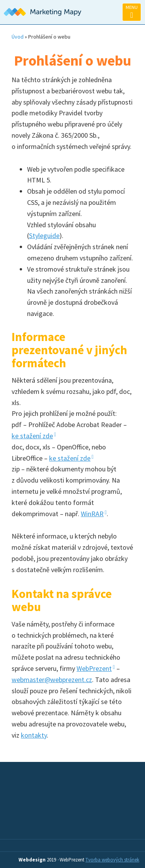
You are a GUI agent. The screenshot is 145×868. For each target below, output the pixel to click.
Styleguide (44, 236)
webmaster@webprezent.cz (52, 680)
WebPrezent (94, 668)
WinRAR (92, 514)
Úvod (18, 37)
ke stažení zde (32, 436)
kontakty (34, 735)
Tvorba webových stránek (112, 860)
